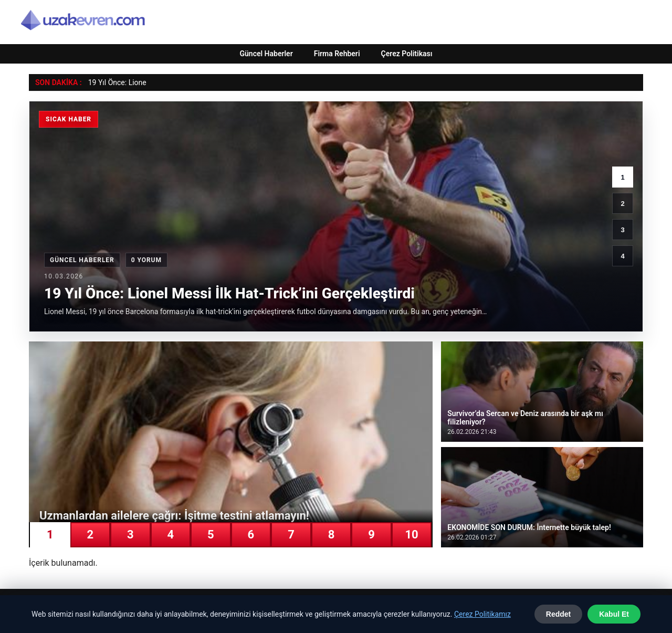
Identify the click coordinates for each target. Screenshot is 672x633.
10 (411, 535)
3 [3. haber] (622, 230)
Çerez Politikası (407, 54)
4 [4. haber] (622, 256)
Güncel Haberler (266, 54)
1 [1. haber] (622, 177)
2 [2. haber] (622, 204)
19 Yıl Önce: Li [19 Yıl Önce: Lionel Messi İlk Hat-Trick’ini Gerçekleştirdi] (111, 82)
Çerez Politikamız (482, 614)
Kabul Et (614, 614)
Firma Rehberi (337, 54)
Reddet (558, 614)
